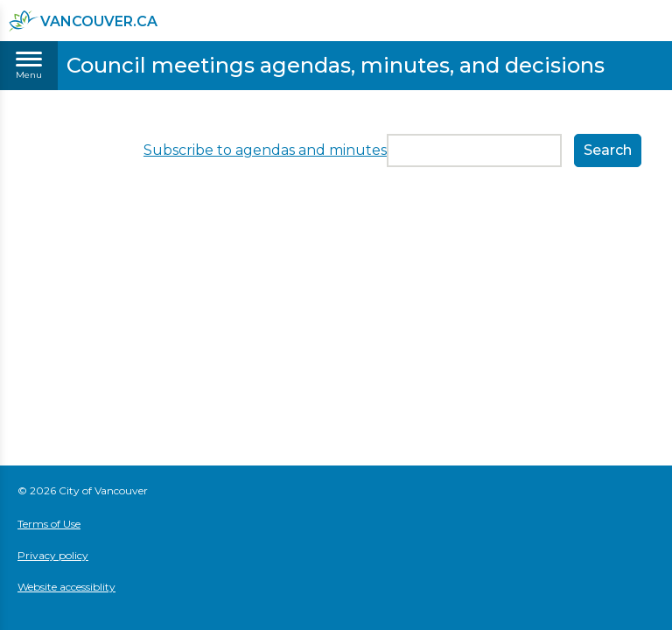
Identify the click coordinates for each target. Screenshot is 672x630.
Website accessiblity (66, 587)
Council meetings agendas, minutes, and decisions (336, 65)
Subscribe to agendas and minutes (265, 150)
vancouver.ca (83, 21)
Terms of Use (49, 524)
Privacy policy (53, 555)
